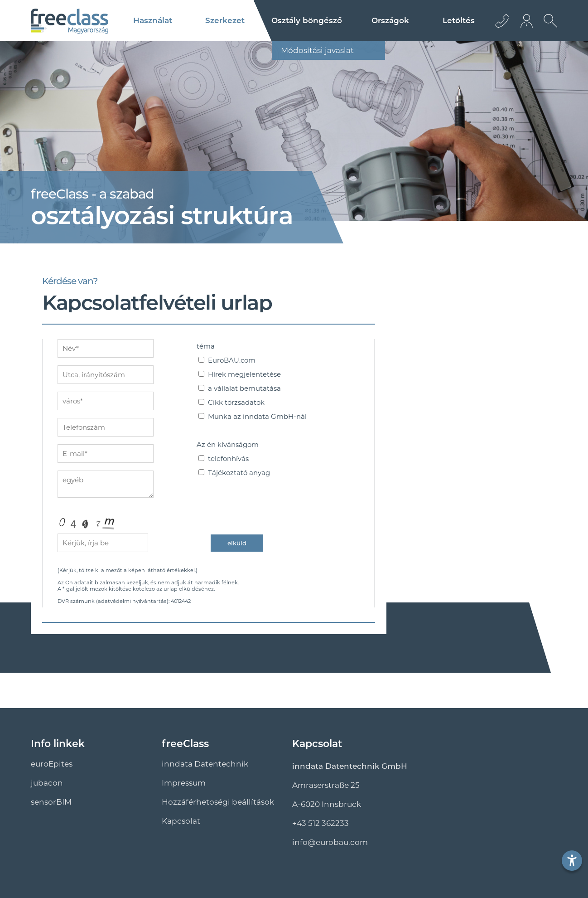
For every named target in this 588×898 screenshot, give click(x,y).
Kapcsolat (181, 821)
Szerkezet (225, 20)
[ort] (106, 401)
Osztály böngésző (307, 20)
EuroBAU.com (232, 360)
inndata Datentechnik (205, 764)
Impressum (184, 783)
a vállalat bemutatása (244, 388)
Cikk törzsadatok (236, 402)
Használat (153, 20)
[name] (106, 348)
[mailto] (106, 454)
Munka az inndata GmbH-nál (257, 416)
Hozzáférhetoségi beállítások (218, 802)
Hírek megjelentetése (244, 374)
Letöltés (459, 20)
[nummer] (106, 427)
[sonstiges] (106, 484)
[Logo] (70, 21)
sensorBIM (51, 802)
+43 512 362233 (321, 823)
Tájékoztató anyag (239, 473)
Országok (390, 20)
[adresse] (106, 375)
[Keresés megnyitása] (548, 28)
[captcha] (103, 543)
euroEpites (52, 764)
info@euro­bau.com (330, 842)
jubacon (47, 783)
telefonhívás (228, 459)
